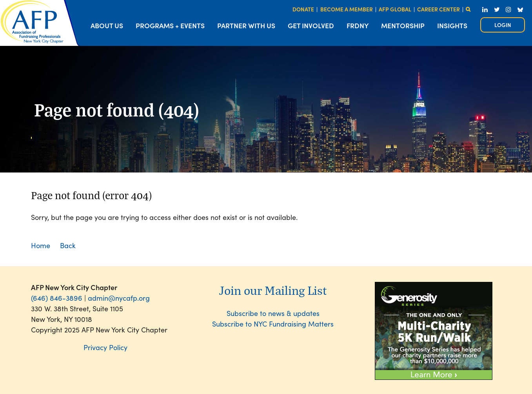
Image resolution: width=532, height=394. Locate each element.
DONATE (303, 9)
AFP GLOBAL (395, 9)
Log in (503, 25)
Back (68, 245)
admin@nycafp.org (119, 298)
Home (41, 245)
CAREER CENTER (438, 9)
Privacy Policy (105, 347)
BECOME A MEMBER (347, 9)
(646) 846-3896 (57, 298)
